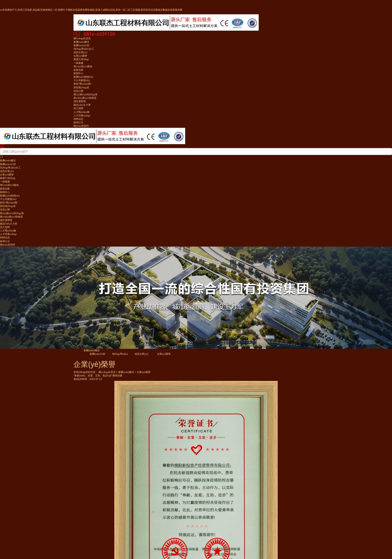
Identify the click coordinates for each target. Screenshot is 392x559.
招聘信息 (78, 119)
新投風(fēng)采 (81, 88)
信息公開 (78, 91)
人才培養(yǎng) (82, 116)
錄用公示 (78, 122)
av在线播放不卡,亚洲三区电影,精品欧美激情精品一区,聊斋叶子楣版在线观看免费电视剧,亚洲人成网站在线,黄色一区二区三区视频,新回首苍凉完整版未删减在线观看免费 (91, 10)
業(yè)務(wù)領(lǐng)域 (85, 94)
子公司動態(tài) (82, 80)
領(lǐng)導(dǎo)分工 (84, 49)
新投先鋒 (78, 70)
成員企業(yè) (80, 52)
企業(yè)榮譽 (80, 56)
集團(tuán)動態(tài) (83, 77)
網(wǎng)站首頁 (82, 38)
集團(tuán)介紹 (81, 45)
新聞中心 (78, 73)
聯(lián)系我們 (81, 126)
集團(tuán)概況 (81, 42)
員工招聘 (78, 108)
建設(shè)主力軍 (82, 105)
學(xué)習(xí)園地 (83, 66)
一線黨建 (78, 63)
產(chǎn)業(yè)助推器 (85, 98)
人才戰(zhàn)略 (82, 112)
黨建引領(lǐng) (81, 59)
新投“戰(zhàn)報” (83, 84)
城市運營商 (80, 101)
